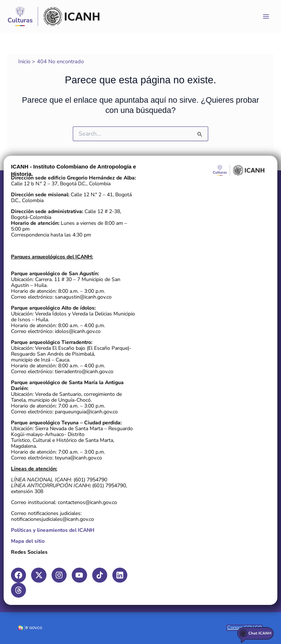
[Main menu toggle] (266, 16)
